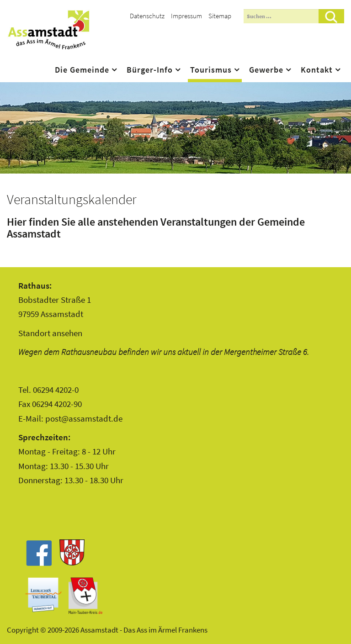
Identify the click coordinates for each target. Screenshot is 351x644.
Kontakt (317, 70)
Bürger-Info (150, 70)
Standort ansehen (50, 333)
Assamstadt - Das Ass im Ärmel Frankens (48, 30)
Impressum (186, 16)
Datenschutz (147, 16)
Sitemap (220, 16)
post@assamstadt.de (84, 418)
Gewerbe (266, 70)
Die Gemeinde (82, 70)
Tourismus (211, 70)
